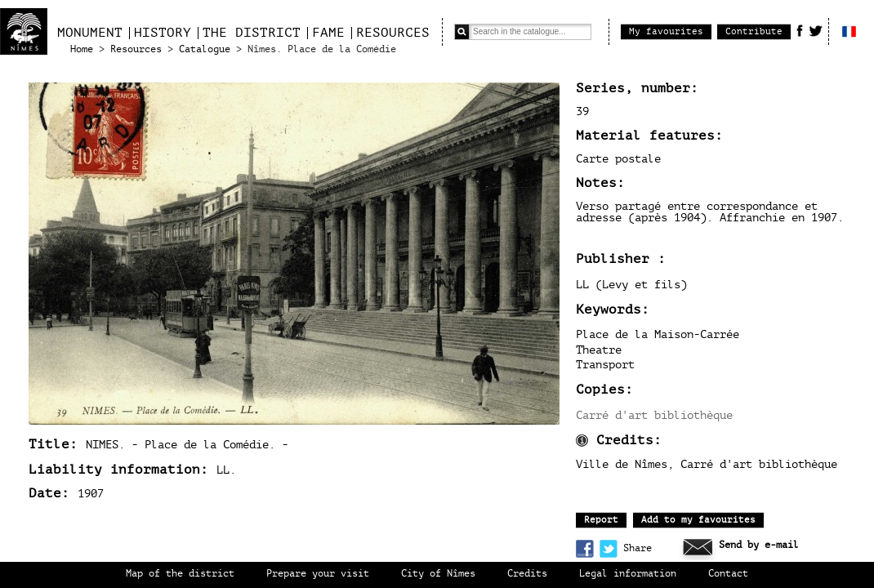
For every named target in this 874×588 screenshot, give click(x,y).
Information (582, 441)
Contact (728, 574)
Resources (393, 33)
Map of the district (180, 574)
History (163, 33)
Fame (328, 33)
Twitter (816, 30)
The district (252, 33)
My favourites (666, 31)
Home (82, 49)
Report (601, 520)
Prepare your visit (318, 574)
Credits (527, 574)
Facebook (800, 30)
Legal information (628, 574)
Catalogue (205, 49)
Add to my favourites (698, 520)
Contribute (754, 31)
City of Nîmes (438, 574)
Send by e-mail (759, 545)
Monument (90, 33)
